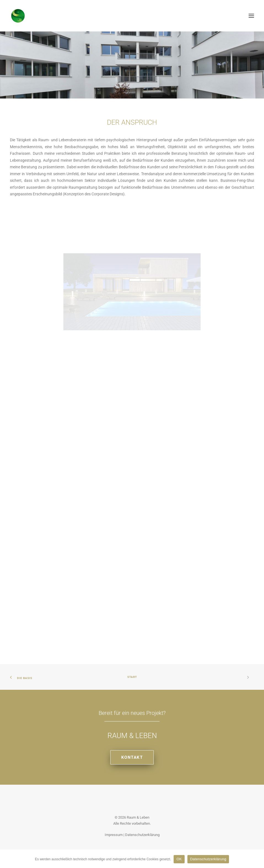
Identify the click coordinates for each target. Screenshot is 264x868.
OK (179, 859)
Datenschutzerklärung (142, 835)
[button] (251, 16)
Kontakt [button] (132, 757)
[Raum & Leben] (18, 16)
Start (132, 677)
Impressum (114, 835)
